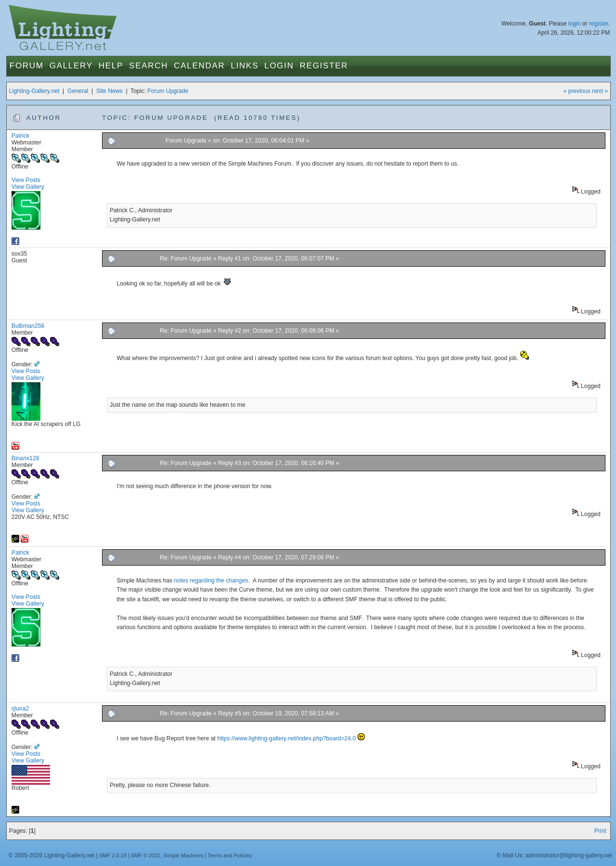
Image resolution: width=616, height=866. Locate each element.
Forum (27, 66)
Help (111, 66)
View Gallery (28, 187)
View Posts (26, 180)
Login (279, 66)
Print (600, 831)
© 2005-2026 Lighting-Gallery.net (51, 855)
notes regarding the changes (211, 581)
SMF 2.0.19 (113, 855)
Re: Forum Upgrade (186, 259)
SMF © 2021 (146, 855)
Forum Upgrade (168, 91)
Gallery (71, 66)
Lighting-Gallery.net (34, 91)
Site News (109, 91)
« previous (577, 91)
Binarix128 (25, 458)
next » (600, 91)
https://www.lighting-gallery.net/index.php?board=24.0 (286, 738)
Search (148, 66)
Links (245, 66)
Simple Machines (183, 855)
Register (324, 66)
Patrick (20, 136)
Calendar (199, 66)
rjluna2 (20, 709)
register (599, 24)
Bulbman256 (28, 326)
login (575, 24)
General (78, 91)
